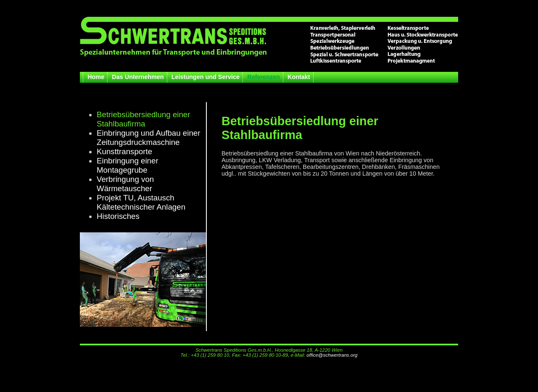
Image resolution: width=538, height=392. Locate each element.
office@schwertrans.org (332, 355)
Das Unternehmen (138, 77)
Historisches (118, 216)
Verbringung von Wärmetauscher (125, 184)
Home (96, 77)
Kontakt (299, 77)
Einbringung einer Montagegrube (128, 165)
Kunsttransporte (124, 151)
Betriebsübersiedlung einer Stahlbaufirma (144, 119)
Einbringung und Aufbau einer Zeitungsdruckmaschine (148, 138)
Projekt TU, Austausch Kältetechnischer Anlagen (141, 202)
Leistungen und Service (206, 77)
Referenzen (264, 77)
